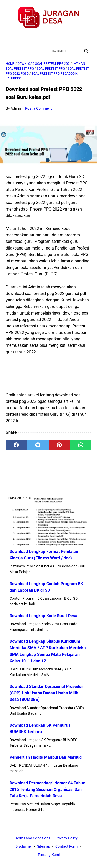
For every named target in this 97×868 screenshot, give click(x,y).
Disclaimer (24, 846)
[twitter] (43, 37)
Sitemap (44, 846)
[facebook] (30, 37)
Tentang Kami (49, 855)
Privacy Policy (66, 838)
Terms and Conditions (33, 838)
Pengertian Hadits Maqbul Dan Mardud (46, 757)
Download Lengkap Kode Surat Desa (43, 616)
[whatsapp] (81, 445)
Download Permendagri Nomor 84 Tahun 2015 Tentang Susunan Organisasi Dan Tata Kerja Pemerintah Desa (47, 789)
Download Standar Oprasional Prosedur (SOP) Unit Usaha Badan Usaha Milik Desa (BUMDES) (46, 693)
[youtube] (55, 37)
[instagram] (67, 37)
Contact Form (66, 846)
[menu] (9, 51)
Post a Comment (39, 108)
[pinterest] (59, 445)
